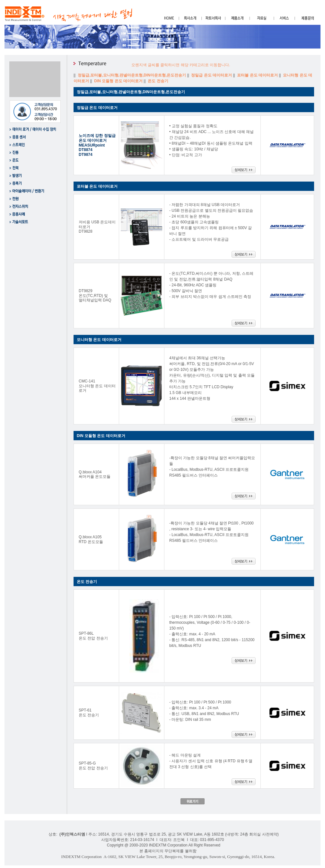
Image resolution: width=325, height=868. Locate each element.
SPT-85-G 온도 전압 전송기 (93, 766)
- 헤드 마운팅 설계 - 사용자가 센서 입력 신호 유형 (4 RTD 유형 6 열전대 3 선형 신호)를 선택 (211, 761)
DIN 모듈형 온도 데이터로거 (119, 81)
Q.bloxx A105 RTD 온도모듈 (91, 539)
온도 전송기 (158, 81)
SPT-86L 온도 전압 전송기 (93, 636)
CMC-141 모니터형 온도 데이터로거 (97, 386)
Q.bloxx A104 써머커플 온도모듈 (95, 474)
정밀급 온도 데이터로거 (212, 75)
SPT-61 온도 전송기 (89, 713)
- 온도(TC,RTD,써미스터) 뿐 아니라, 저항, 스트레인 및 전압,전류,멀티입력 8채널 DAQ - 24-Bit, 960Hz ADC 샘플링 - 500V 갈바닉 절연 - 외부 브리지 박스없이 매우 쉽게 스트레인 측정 (211, 285)
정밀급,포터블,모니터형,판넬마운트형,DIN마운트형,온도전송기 (132, 75)
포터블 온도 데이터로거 (258, 75)
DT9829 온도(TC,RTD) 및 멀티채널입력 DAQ (95, 295)
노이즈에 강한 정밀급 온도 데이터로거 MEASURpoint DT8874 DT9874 (97, 145)
